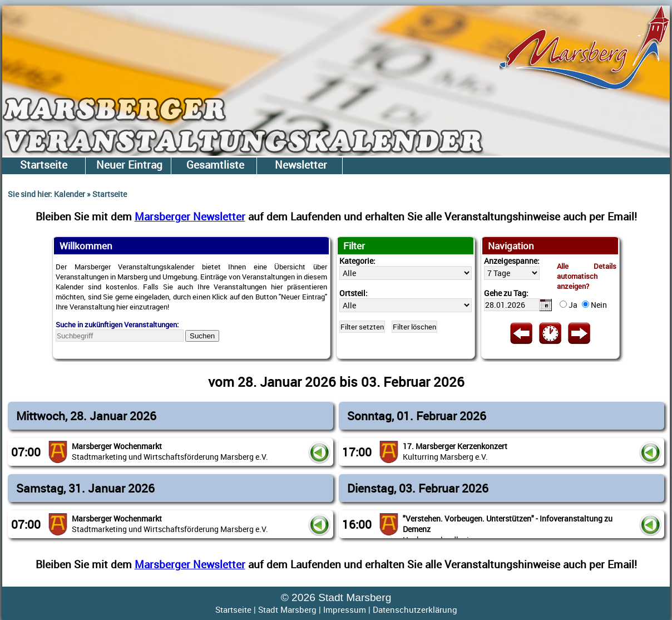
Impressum (345, 609)
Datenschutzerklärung (415, 609)
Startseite (233, 609)
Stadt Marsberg (287, 609)
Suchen (202, 336)
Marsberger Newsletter (190, 216)
